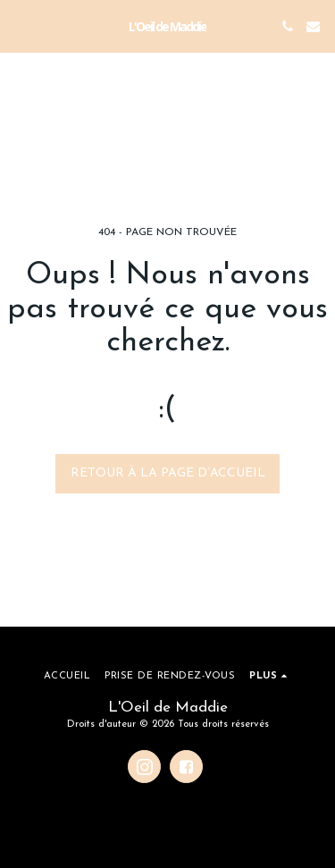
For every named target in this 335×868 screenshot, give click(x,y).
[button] (20, 26)
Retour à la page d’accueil (168, 473)
